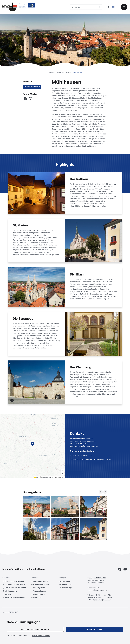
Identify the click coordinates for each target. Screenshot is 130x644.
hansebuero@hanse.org (102, 600)
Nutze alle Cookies (95, 629)
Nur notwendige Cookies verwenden (35, 629)
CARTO (62, 477)
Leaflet (37, 477)
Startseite (52, 73)
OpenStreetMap (47, 477)
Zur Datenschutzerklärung (17, 635)
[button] (32, 444)
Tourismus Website (32, 87)
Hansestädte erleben (64, 73)
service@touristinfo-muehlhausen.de (84, 446)
